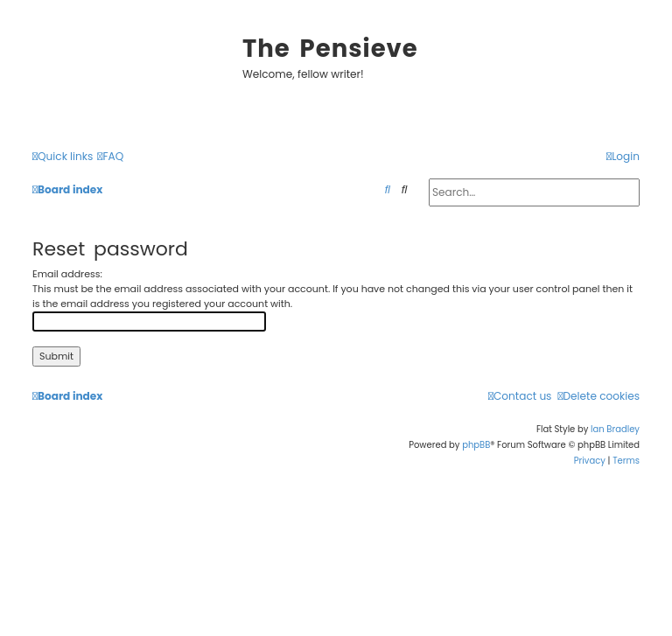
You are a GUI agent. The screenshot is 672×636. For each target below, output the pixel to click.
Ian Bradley (615, 429)
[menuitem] (110, 157)
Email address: (67, 274)
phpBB (476, 445)
